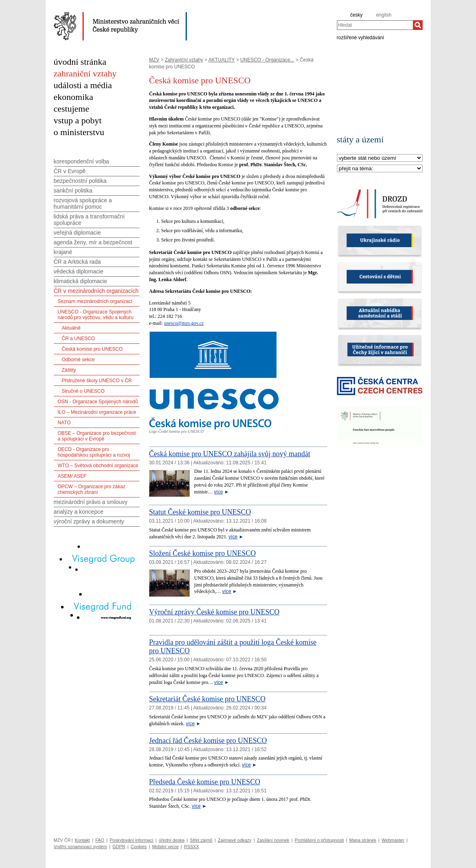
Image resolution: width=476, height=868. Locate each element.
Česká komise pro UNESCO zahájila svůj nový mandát (230, 454)
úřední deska (172, 840)
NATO (64, 423)
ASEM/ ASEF (72, 476)
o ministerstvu (79, 132)
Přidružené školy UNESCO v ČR (97, 381)
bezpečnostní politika (80, 181)
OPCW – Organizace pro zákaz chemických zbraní (92, 489)
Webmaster (393, 840)
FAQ (100, 840)
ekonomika (74, 97)
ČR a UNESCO (78, 339)
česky (356, 15)
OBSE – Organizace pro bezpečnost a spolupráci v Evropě (97, 436)
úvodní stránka (80, 62)
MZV (154, 60)
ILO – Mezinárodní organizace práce (97, 412)
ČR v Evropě (70, 171)
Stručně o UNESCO (83, 391)
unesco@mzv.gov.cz (184, 323)
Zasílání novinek (273, 840)
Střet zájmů (201, 840)
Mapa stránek (363, 840)
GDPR (119, 847)
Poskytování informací (131, 840)
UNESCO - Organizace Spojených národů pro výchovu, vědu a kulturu (96, 315)
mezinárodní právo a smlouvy (91, 502)
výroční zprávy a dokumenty (89, 521)
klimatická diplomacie (80, 281)
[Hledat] (418, 25)
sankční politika (73, 191)
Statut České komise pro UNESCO (200, 512)
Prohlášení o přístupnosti (319, 840)
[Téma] (380, 169)
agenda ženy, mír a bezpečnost (93, 242)
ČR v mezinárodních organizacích (96, 291)
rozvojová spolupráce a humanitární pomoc (83, 203)
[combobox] (375, 25)
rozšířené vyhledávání (361, 37)
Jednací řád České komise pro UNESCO (208, 741)
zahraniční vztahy (85, 73)
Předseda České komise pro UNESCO (205, 782)
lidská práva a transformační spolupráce (89, 220)
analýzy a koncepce (79, 512)
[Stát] (380, 158)
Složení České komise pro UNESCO (203, 553)
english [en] (384, 15)
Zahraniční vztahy (184, 60)
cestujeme (72, 109)
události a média (83, 85)
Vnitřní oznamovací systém (80, 847)
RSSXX (191, 847)
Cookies (139, 847)
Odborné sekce (78, 360)
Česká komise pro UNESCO (92, 349)
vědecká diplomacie (79, 271)
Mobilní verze (165, 847)
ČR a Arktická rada (77, 262)
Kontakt (82, 840)
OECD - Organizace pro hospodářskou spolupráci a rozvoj (94, 452)
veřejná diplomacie (77, 233)
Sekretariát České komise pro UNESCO (207, 699)
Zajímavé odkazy (235, 840)
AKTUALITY (221, 60)
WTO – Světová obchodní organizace (98, 466)
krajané (63, 252)
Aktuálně (71, 328)
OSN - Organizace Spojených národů (98, 402)
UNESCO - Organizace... (267, 60)
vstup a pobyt (78, 120)
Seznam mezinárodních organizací (95, 301)
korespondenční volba (81, 161)
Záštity (69, 370)
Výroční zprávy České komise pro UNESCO (214, 612)
